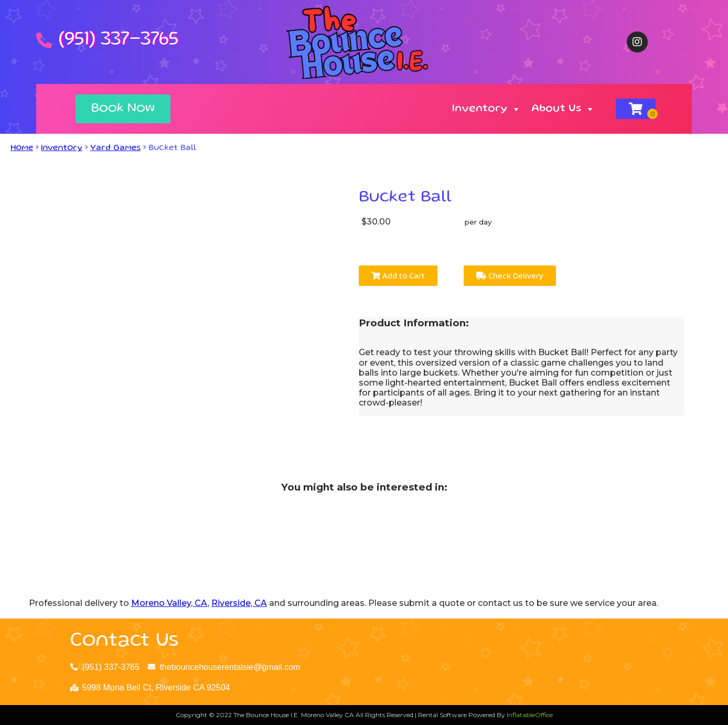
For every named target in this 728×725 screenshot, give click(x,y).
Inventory (486, 109)
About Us (563, 109)
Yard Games (115, 148)
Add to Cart (398, 275)
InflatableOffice (530, 715)
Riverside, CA (239, 603)
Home (22, 148)
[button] (123, 109)
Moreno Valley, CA (169, 603)
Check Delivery (510, 275)
